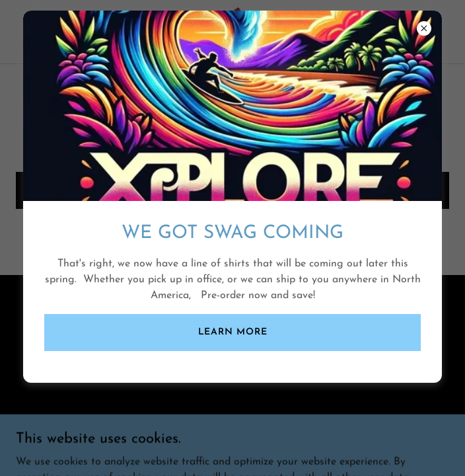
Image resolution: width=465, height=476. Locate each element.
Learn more (233, 332)
